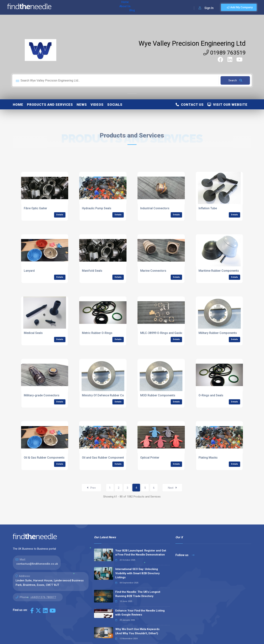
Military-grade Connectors (42, 395)
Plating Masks (208, 458)
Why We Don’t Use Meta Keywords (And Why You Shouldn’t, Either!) (137, 631)
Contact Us (190, 105)
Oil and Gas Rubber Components (104, 458)
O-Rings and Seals (211, 395)
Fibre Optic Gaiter (35, 208)
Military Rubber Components (218, 333)
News (82, 105)
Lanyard (29, 271)
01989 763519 (224, 53)
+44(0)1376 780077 (43, 597)
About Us (79, 7)
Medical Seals (33, 333)
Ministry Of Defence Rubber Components (110, 395)
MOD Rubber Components (158, 395)
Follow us (185, 555)
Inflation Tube (208, 208)
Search (235, 80)
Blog (91, 7)
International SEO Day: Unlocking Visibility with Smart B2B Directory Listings (137, 573)
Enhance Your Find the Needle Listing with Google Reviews (140, 613)
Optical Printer (150, 458)
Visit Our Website (227, 105)
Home (65, 7)
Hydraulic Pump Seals (97, 208)
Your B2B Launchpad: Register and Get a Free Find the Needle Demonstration (141, 553)
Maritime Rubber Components (219, 271)
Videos (97, 105)
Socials (115, 105)
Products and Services (50, 105)
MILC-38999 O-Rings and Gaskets (163, 333)
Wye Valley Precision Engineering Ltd (192, 44)
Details (60, 215)
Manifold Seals (92, 271)
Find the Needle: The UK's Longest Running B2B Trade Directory (138, 594)
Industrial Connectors (155, 208)
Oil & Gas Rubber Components (44, 458)
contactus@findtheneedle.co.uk (37, 564)
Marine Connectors (153, 271)
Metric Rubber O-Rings (97, 333)
